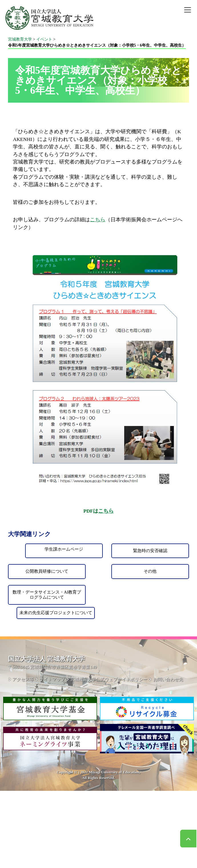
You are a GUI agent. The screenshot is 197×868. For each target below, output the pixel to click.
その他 (150, 571)
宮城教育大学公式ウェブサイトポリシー (109, 679)
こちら (98, 220)
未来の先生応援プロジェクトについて (56, 613)
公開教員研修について (47, 571)
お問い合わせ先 (168, 679)
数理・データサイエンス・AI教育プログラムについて (47, 595)
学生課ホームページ (64, 549)
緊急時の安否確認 (150, 551)
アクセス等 (23, 679)
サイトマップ (52, 679)
